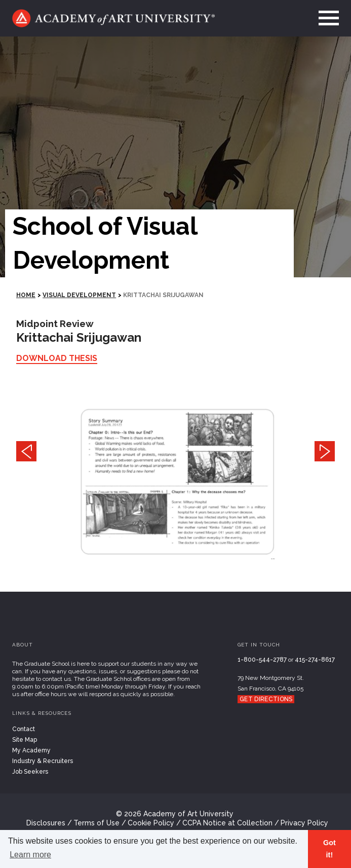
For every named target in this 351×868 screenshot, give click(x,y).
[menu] (326, 18)
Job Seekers (30, 772)
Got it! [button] (329, 849)
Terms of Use (96, 823)
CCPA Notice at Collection (227, 823)
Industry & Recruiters (43, 761)
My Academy (31, 750)
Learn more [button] (30, 855)
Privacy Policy (304, 823)
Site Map (25, 740)
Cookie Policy (151, 823)
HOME (26, 295)
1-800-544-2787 (262, 660)
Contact (24, 729)
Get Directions (266, 699)
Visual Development (79, 295)
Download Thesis (57, 358)
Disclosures (46, 823)
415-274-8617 (315, 660)
